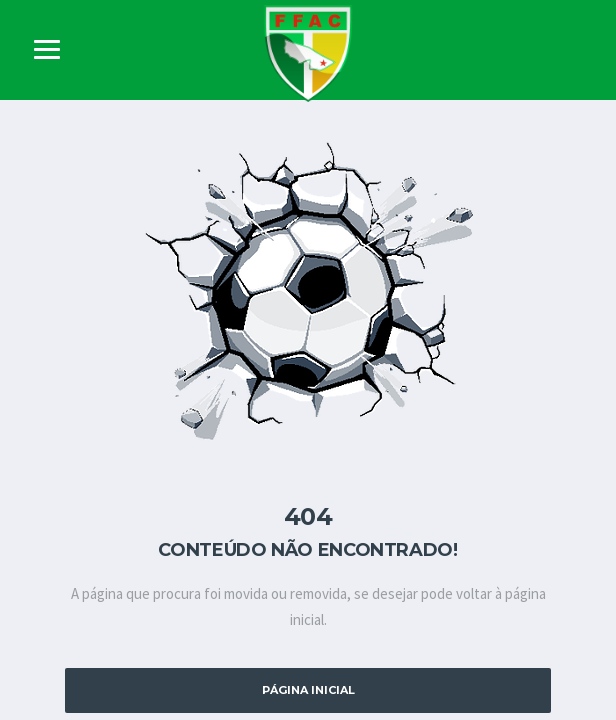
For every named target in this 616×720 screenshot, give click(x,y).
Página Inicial (308, 690)
